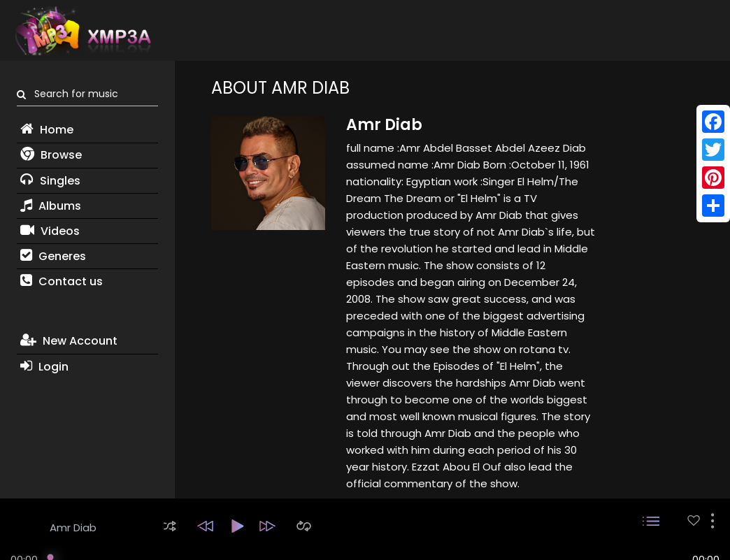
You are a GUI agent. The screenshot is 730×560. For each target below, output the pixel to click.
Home (47, 130)
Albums (51, 206)
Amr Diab (73, 527)
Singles (50, 181)
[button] (170, 526)
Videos (50, 231)
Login (44, 367)
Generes (53, 256)
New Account (69, 341)
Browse (51, 155)
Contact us (62, 281)
